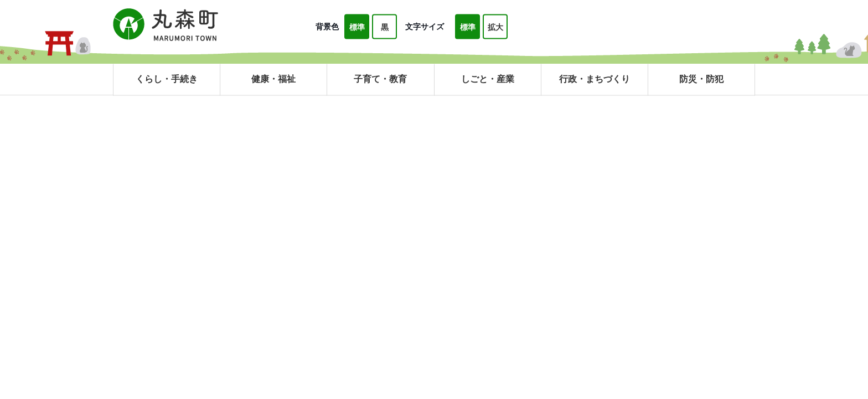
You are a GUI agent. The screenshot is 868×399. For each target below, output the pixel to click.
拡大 (495, 27)
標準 (357, 27)
